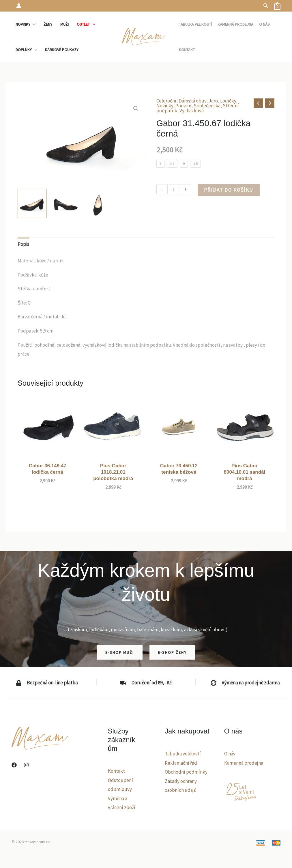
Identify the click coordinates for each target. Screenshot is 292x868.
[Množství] (174, 189)
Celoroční (166, 101)
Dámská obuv (192, 101)
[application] (33, 24)
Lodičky (228, 101)
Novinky (165, 106)
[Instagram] (26, 765)
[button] (266, 6)
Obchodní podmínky (186, 772)
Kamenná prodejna (244, 763)
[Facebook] (14, 765)
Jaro (213, 101)
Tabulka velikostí (183, 754)
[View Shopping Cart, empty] (277, 6)
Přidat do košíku (229, 190)
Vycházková (192, 111)
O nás (230, 754)
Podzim (183, 106)
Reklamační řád (181, 763)
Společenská (207, 106)
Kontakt (116, 771)
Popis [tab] (23, 244)
